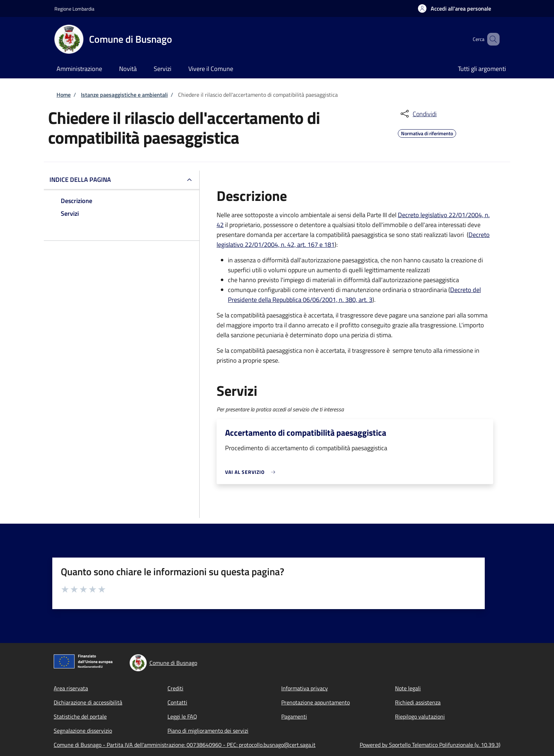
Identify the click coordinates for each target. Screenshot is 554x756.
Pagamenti (294, 716)
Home (64, 95)
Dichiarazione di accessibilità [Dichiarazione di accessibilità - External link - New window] (88, 702)
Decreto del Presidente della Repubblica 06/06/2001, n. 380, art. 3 (354, 295)
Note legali (408, 688)
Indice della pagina (80, 180)
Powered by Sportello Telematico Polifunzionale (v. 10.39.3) (430, 745)
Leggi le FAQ (182, 716)
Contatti (177, 702)
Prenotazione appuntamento (316, 702)
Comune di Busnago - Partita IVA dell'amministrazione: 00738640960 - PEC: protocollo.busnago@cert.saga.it (185, 745)
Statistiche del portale (80, 716)
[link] (252, 472)
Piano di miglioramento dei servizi (208, 731)
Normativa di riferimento (427, 132)
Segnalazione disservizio (83, 731)
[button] (455, 8)
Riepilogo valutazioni (420, 716)
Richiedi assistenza (418, 702)
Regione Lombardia (74, 9)
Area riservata (71, 688)
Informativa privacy (305, 688)
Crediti (175, 688)
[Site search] (491, 39)
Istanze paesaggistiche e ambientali (124, 95)
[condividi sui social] (418, 114)
